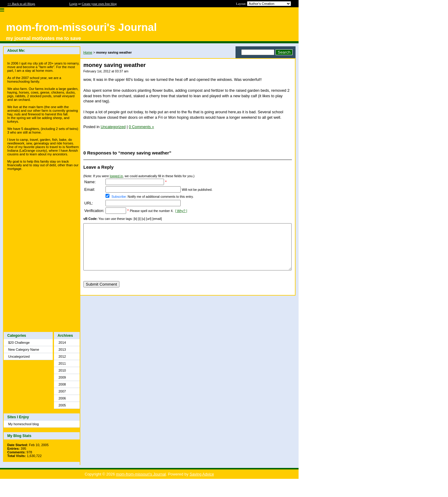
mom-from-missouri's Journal (141, 474)
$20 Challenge (19, 343)
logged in (116, 176)
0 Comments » (141, 127)
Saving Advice (202, 474)
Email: (90, 189)
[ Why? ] (181, 211)
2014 (62, 343)
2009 (62, 377)
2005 (62, 405)
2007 (62, 391)
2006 (62, 398)
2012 (62, 356)
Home (88, 52)
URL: (89, 203)
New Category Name (24, 350)
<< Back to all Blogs (21, 4)
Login (73, 4)
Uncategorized (19, 356)
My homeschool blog (23, 424)
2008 (62, 384)
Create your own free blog (99, 4)
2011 (62, 363)
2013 (62, 350)
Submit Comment (101, 293)
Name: (90, 182)
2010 (62, 370)
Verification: (94, 211)
